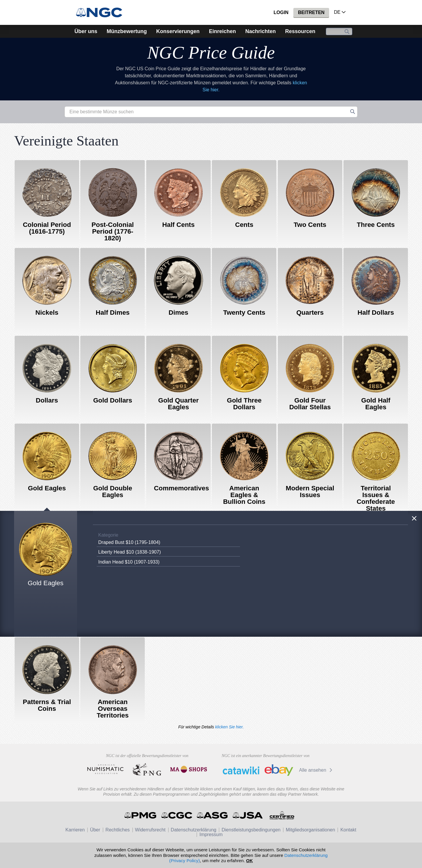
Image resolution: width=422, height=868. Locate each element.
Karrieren (75, 830)
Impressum (211, 834)
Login (281, 12)
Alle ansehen (317, 770)
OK (250, 861)
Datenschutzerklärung (194, 830)
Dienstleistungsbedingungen (251, 830)
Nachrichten (261, 31)
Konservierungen (178, 31)
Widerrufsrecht (150, 830)
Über (95, 830)
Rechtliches (118, 830)
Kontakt (348, 830)
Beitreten (311, 12)
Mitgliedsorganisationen (310, 830)
